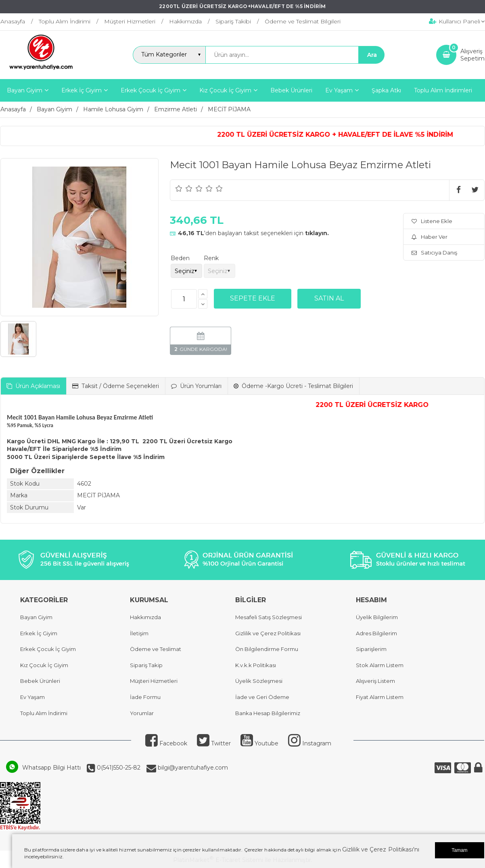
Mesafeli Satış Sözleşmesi (269, 617)
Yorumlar (142, 713)
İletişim (139, 633)
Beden (180, 258)
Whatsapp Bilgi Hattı (51, 768)
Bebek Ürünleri (40, 681)
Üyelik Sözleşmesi (259, 681)
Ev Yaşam (32, 697)
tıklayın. (317, 233)
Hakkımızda (145, 617)
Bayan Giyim (36, 617)
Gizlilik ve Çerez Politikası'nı (381, 849)
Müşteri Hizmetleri (154, 681)
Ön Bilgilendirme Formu (267, 649)
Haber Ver (430, 237)
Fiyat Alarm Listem (380, 697)
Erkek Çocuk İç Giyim (48, 649)
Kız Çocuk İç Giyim (44, 665)
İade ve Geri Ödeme (262, 697)
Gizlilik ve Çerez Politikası (268, 633)
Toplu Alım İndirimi (44, 713)
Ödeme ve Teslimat (156, 649)
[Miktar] (184, 299)
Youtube (259, 743)
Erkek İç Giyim (39, 633)
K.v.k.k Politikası (256, 665)
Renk (211, 258)
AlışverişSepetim (472, 55)
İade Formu (145, 697)
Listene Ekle (432, 221)
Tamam (459, 850)
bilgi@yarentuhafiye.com (192, 768)
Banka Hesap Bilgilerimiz (268, 713)
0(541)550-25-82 (118, 768)
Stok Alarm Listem (380, 665)
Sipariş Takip (146, 665)
